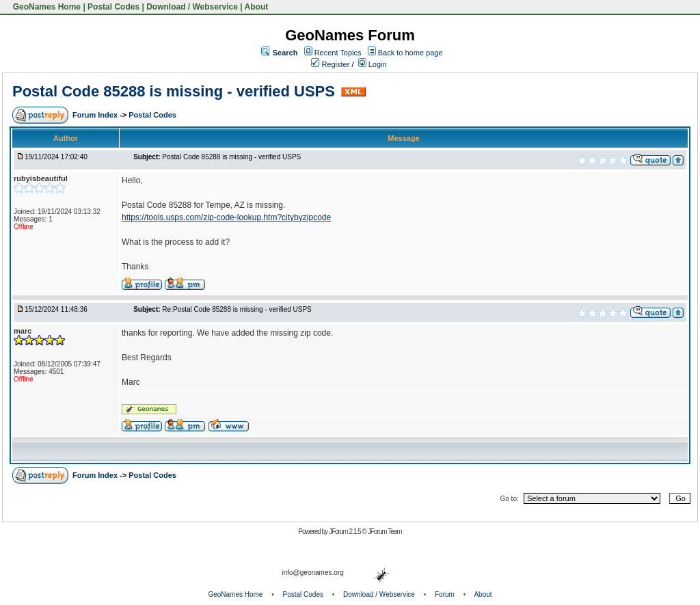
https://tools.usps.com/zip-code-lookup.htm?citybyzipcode (226, 217)
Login (373, 64)
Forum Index (96, 115)
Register (330, 64)
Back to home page (410, 53)
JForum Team (385, 532)
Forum (445, 594)
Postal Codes (113, 7)
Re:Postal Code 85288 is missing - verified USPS (237, 309)
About (257, 7)
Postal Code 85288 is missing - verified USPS (174, 91)
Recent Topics (338, 53)
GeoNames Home (45, 7)
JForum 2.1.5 (346, 532)
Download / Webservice (192, 7)
